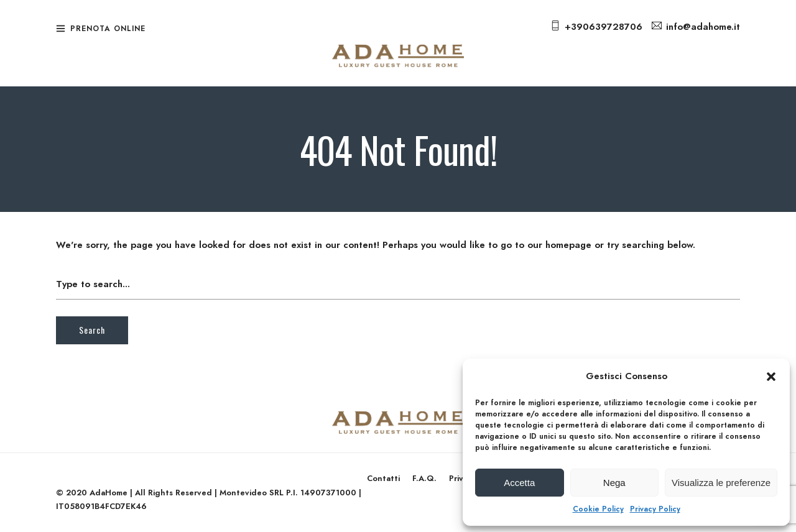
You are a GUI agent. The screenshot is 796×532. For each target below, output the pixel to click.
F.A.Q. (424, 478)
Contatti (383, 478)
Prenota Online (108, 29)
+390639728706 (604, 27)
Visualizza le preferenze (721, 483)
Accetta (519, 483)
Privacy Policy (655, 509)
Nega (614, 483)
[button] (771, 377)
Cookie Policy (598, 509)
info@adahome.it (703, 27)
